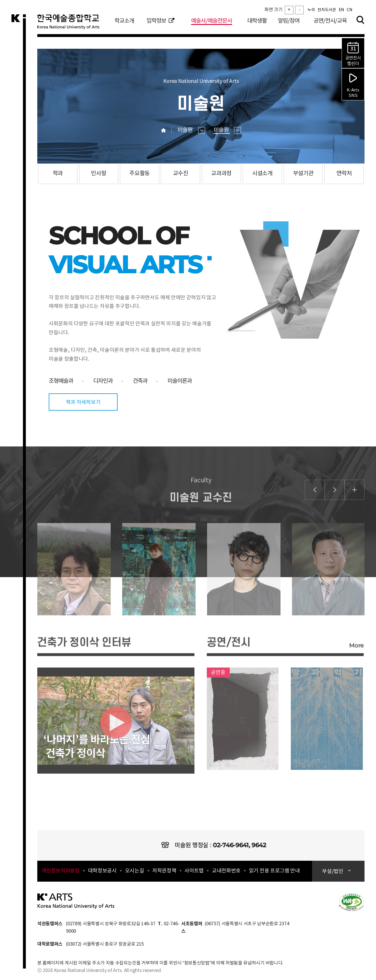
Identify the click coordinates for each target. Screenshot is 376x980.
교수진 (181, 174)
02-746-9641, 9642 (239, 845)
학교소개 (124, 21)
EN (341, 10)
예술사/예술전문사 (212, 21)
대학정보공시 (102, 871)
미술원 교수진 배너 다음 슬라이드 (335, 506)
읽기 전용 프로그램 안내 (274, 871)
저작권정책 (164, 871)
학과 (58, 174)
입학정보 (160, 21)
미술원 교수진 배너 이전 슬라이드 (315, 506)
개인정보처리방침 (60, 871)
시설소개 (262, 174)
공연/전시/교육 (330, 21)
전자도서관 (327, 10)
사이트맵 (194, 871)
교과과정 (221, 174)
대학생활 (257, 21)
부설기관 (303, 174)
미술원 (191, 130)
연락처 (344, 174)
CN (349, 10)
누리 (311, 10)
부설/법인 (333, 871)
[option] (68, 602)
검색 (360, 20)
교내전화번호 (226, 871)
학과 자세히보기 (83, 402)
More (356, 662)
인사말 (99, 174)
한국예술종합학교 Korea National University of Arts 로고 (72, 24)
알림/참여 (289, 21)
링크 (243, 735)
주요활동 (140, 174)
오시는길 (135, 871)
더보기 (354, 506)
